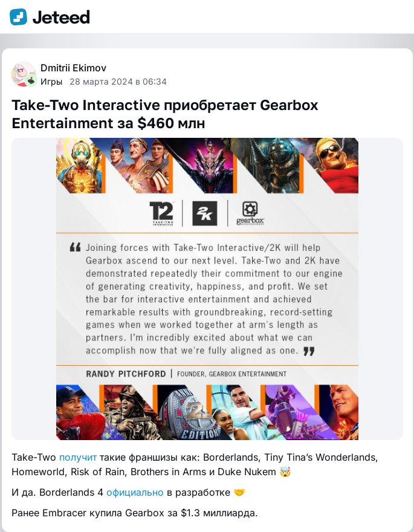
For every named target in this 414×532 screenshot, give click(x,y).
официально (135, 492)
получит (78, 457)
